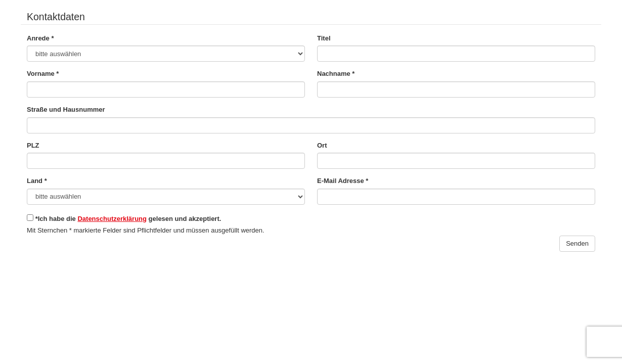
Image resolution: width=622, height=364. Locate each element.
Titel (324, 38)
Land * (37, 181)
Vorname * (43, 74)
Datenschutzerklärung (112, 219)
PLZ (33, 145)
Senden (577, 243)
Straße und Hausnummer (66, 109)
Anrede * (40, 38)
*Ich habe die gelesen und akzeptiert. (124, 218)
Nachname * (336, 74)
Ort (322, 145)
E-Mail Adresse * (343, 181)
